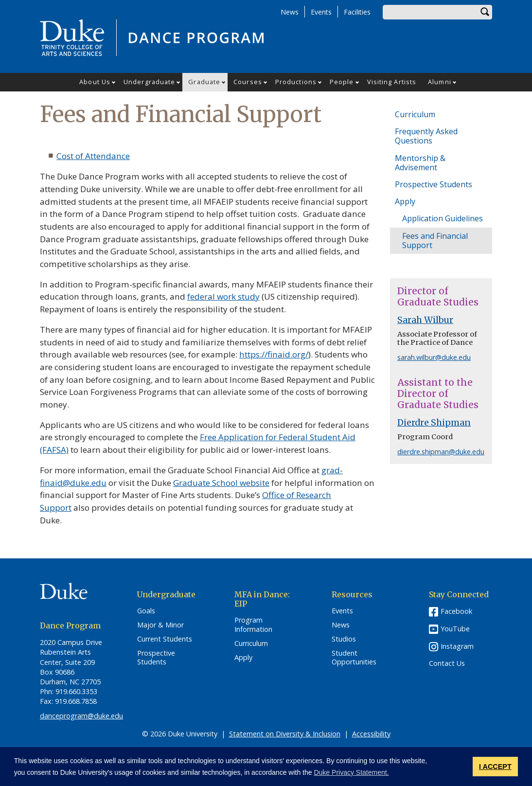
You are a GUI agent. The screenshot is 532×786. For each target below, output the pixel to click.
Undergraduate (149, 82)
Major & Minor (160, 625)
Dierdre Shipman (434, 423)
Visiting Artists (392, 82)
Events (321, 12)
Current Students (165, 639)
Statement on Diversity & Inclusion (285, 734)
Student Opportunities (354, 658)
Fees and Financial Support (435, 241)
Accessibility (371, 734)
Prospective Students (434, 184)
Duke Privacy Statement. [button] (351, 772)
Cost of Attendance (93, 156)
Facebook (456, 611)
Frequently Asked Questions (426, 136)
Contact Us (447, 663)
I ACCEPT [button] (495, 767)
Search (485, 12)
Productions (296, 82)
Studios (344, 639)
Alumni (440, 82)
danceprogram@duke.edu (81, 716)
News (290, 12)
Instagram (457, 646)
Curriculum (415, 114)
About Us (95, 82)
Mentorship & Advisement (420, 163)
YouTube (455, 629)
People (342, 82)
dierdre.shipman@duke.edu (441, 452)
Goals (146, 611)
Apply (405, 201)
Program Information (253, 625)
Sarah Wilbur (425, 320)
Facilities (357, 12)
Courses (248, 82)
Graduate (204, 82)
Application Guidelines (443, 218)
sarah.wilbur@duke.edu (434, 357)
